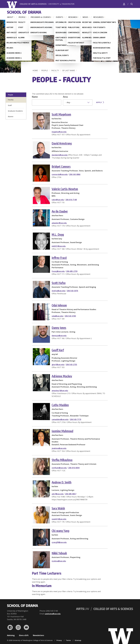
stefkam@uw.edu (59, 468)
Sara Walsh (58, 508)
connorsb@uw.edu (60, 174)
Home (35, 71)
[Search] (132, 4)
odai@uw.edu (57, 316)
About (10, 17)
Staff (10, 105)
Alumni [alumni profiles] (11, 116)
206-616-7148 (71, 200)
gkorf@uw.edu (58, 365)
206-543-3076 (72, 291)
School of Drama (24, 12)
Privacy (59, 640)
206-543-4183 (70, 316)
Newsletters (38, 635)
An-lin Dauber (60, 211)
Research (73, 17)
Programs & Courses (41, 17)
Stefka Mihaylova (62, 460)
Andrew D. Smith (62, 482)
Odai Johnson (59, 305)
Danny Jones (59, 328)
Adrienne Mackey (62, 376)
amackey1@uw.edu (60, 391)
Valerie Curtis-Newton (65, 189)
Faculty (55, 71)
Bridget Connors (61, 166)
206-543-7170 (75, 419)
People (22, 17)
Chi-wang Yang (60, 531)
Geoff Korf (58, 350)
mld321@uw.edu (59, 246)
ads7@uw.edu (58, 494)
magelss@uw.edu (59, 132)
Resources (98, 17)
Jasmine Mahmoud (62, 431)
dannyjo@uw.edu (59, 336)
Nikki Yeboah (59, 553)
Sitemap (78, 640)
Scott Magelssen (61, 114)
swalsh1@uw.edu (59, 519)
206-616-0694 (74, 468)
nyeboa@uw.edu (59, 561)
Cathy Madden (60, 405)
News (85, 17)
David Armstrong (62, 143)
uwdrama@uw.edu (53, 614)
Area (65, 97)
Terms (68, 640)
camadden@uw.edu (60, 419)
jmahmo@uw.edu (59, 448)
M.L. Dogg (58, 234)
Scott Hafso (59, 283)
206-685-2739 (72, 271)
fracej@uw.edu (58, 271)
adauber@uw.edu (59, 223)
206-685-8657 (71, 494)
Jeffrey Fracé (59, 258)
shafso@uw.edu (58, 291)
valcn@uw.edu (58, 200)
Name (35, 97)
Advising (11, 635)
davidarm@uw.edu (60, 155)
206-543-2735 (71, 365)
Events (60, 17)
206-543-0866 (75, 174)
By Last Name (69, 71)
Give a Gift (24, 635)
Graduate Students (15, 111)
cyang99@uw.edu (59, 542)
